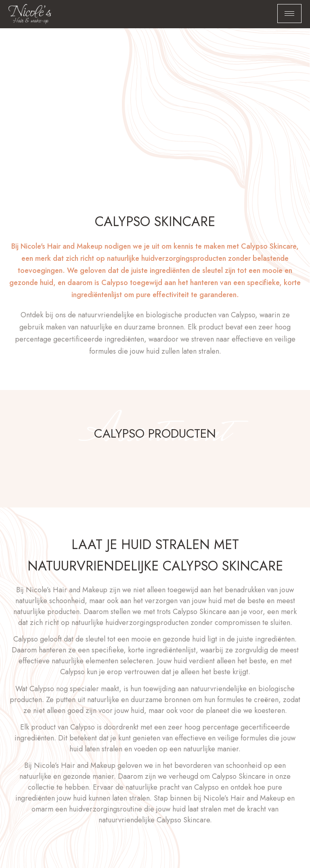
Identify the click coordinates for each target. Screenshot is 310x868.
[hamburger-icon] (289, 14)
